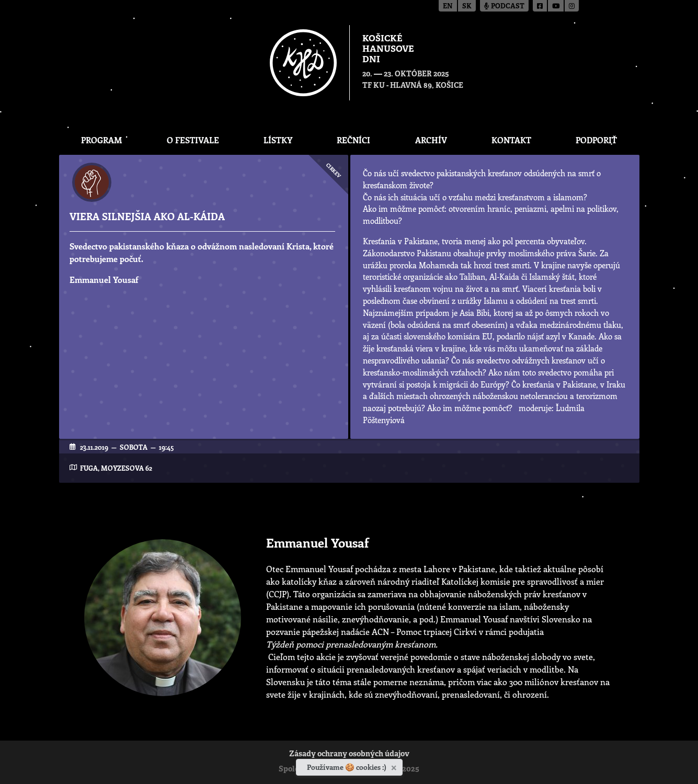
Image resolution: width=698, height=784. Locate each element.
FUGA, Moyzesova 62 (116, 468)
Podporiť (596, 140)
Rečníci (353, 140)
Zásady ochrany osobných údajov (349, 754)
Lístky (278, 140)
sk (467, 7)
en (448, 7)
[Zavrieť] (395, 766)
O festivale (193, 140)
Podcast (504, 7)
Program (102, 140)
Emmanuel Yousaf (104, 280)
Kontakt (511, 140)
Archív (431, 140)
